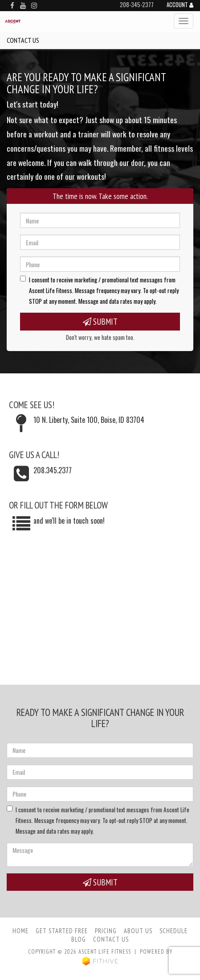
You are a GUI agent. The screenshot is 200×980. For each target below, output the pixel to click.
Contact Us (111, 939)
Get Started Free (62, 931)
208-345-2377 (137, 5)
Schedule (173, 931)
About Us (138, 931)
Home (20, 931)
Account (180, 5)
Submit (100, 321)
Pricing (106, 931)
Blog (79, 939)
